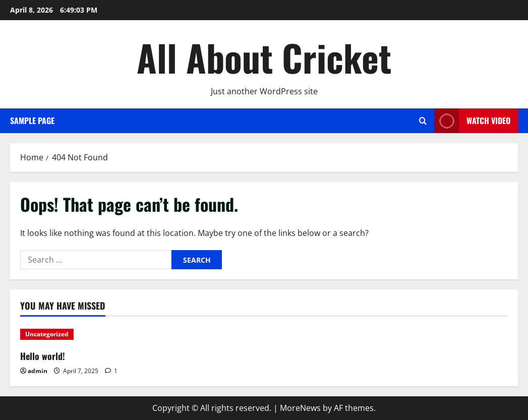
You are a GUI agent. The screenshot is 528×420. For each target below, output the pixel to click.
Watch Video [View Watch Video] (472, 121)
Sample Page (32, 121)
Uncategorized (47, 334)
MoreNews (300, 408)
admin (38, 371)
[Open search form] (423, 121)
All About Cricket (264, 57)
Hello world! (43, 356)
